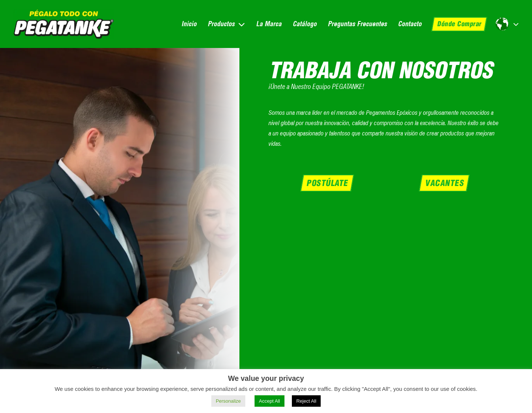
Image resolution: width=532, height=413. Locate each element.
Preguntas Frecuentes (357, 24)
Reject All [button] (306, 401)
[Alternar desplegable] (242, 24)
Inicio (189, 24)
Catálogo (305, 24)
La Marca (269, 24)
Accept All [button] (270, 401)
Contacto (410, 24)
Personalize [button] (228, 401)
